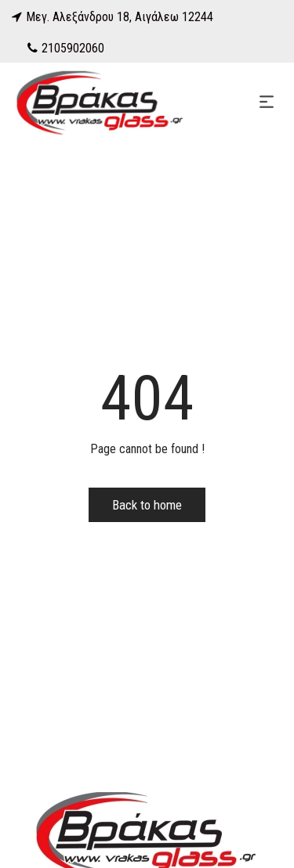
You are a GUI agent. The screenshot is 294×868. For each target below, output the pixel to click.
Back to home (147, 505)
